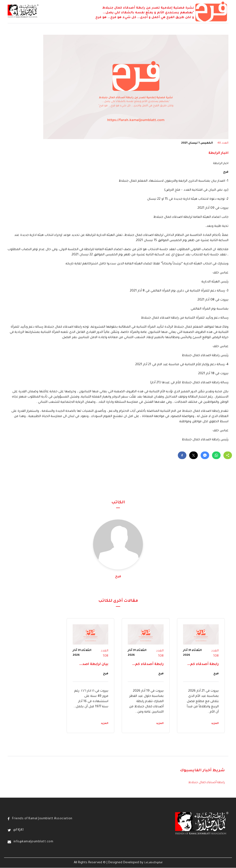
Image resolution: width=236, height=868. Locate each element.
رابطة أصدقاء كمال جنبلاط (206, 783)
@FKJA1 (19, 830)
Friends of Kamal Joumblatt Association (43, 819)
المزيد (215, 723)
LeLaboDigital (153, 863)
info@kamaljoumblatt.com (34, 842)
